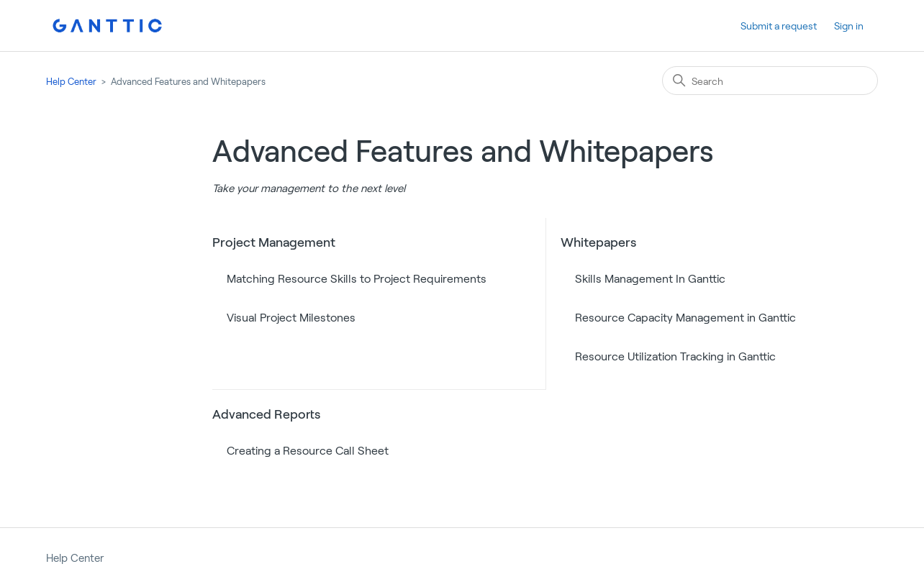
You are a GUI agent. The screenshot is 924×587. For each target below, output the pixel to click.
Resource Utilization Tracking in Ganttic (675, 356)
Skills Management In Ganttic (650, 278)
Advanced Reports (266, 414)
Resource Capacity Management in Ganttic (685, 317)
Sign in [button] (849, 26)
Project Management (274, 242)
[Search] (770, 81)
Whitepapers (598, 242)
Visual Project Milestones (291, 317)
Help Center (71, 81)
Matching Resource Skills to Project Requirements (357, 278)
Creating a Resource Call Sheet (308, 450)
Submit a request (779, 26)
